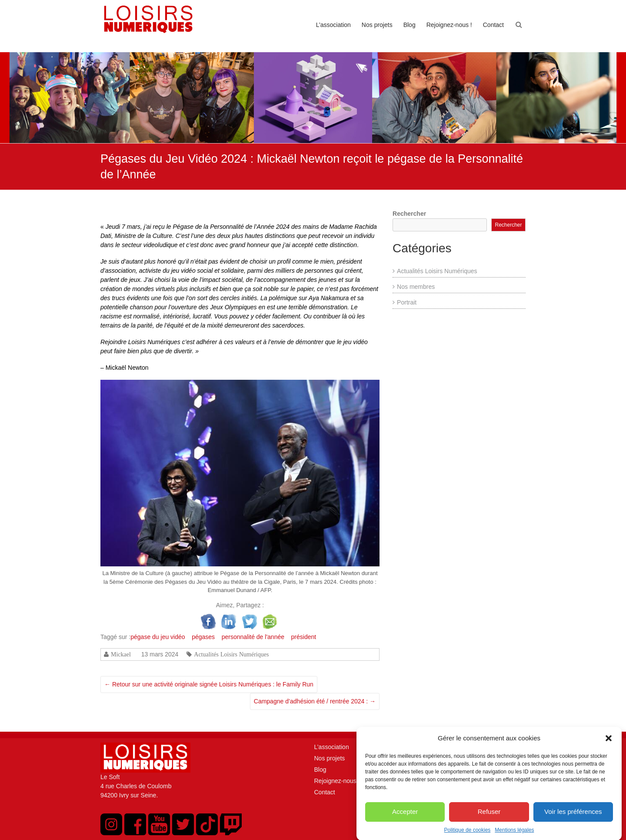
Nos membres (416, 287)
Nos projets (377, 25)
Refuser (489, 822)
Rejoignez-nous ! (449, 25)
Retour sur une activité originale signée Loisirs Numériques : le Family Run (209, 684)
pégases (203, 637)
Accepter (405, 822)
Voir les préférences (573, 822)
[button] (609, 748)
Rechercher (409, 214)
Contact (493, 25)
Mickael (121, 654)
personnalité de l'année (253, 637)
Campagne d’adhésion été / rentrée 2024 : (315, 701)
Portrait (407, 302)
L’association (333, 25)
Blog (410, 25)
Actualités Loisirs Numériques (231, 654)
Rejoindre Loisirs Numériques (140, 342)
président (304, 637)
